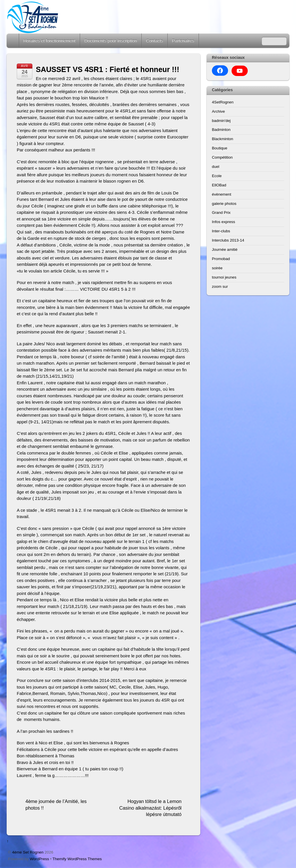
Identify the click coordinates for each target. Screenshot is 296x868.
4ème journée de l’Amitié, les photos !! (56, 805)
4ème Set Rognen (28, 852)
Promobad (221, 259)
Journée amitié (225, 250)
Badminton (221, 130)
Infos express (223, 222)
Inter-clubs (221, 231)
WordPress (39, 859)
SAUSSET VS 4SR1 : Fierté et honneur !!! (108, 69)
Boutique (220, 148)
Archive (218, 111)
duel (216, 167)
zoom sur (220, 286)
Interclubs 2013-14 (228, 240)
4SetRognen (223, 102)
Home (13, 41)
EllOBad (219, 185)
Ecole (217, 176)
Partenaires (183, 41)
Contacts (155, 41)
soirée (217, 268)
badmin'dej (221, 121)
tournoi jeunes (224, 277)
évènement (222, 194)
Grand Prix (221, 213)
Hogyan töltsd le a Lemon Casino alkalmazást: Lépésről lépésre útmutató (150, 808)
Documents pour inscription (111, 41)
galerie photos (224, 204)
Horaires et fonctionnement (49, 41)
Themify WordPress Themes (77, 859)
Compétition (222, 157)
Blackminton (223, 139)
